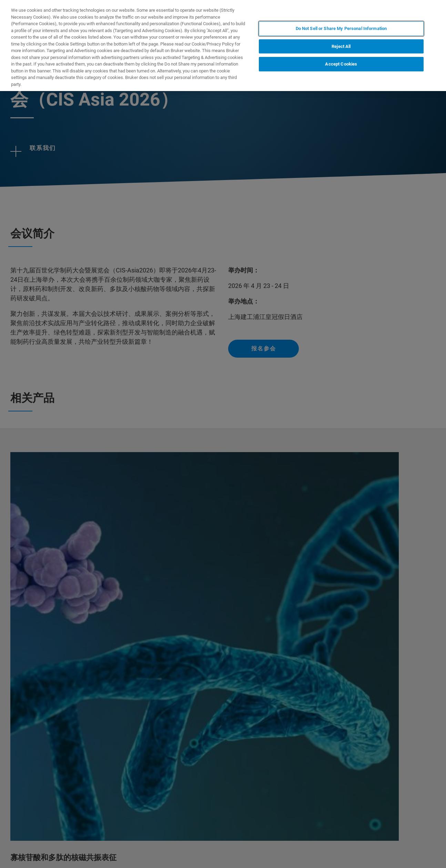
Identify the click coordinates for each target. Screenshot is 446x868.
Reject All (341, 46)
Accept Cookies (341, 64)
